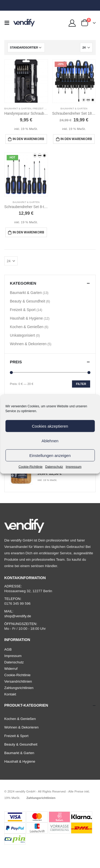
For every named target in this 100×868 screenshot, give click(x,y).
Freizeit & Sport (44, 109)
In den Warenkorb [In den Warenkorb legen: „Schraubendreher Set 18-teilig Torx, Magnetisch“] (76, 139)
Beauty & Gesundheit (27, 301)
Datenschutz (54, 467)
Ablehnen (50, 441)
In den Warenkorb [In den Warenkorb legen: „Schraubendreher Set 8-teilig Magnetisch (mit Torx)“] (28, 232)
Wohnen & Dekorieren (28, 344)
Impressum (73, 467)
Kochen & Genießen (27, 327)
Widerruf (11, 669)
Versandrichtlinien (18, 681)
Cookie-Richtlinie (30, 467)
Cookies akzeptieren (50, 426)
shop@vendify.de (18, 616)
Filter (81, 384)
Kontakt (10, 694)
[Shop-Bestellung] (26, 47)
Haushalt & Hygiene (26, 318)
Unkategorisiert (22, 335)
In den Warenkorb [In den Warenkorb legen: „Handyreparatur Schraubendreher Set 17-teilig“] (28, 139)
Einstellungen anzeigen (50, 455)
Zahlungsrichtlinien (19, 688)
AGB (8, 649)
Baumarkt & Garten (18, 109)
